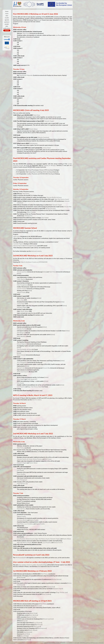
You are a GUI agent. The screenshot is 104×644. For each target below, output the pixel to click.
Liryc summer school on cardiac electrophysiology (33, 565)
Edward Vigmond (18, 246)
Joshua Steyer (47, 148)
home (7, 12)
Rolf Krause (48, 459)
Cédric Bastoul (21, 279)
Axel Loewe (37, 627)
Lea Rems (58, 35)
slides (44, 272)
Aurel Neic (26, 634)
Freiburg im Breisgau (50, 165)
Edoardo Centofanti (43, 137)
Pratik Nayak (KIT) (32, 379)
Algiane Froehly (21, 292)
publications (7, 28)
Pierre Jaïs (38, 606)
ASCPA (27, 65)
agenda (7, 20)
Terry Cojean (21, 379)
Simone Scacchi (30, 539)
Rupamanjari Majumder (26, 75)
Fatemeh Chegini (49, 121)
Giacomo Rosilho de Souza (54, 197)
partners (7, 22)
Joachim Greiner (22, 289)
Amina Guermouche (23, 372)
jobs (7, 26)
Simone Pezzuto (37, 459)
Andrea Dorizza (56, 579)
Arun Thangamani (22, 363)
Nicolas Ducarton (51, 209)
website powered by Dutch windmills (55, 643)
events (7, 30)
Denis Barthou (21, 509)
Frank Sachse (21, 578)
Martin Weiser (34, 129)
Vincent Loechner (22, 272)
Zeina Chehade (31, 212)
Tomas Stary (20, 300)
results (7, 18)
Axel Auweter (28, 632)
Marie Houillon (21, 474)
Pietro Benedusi (21, 336)
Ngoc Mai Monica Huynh (62, 199)
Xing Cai (25, 621)
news (7, 14)
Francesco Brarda (22, 520)
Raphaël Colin (21, 368)
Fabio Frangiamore (22, 285)
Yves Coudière (47, 594)
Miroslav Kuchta (22, 329)
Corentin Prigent (18, 244)
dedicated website (36, 251)
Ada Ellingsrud (21, 333)
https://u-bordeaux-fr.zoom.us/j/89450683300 (34, 262)
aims (7, 16)
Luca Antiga (25, 636)
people (7, 24)
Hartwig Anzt (34, 143)
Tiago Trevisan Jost (22, 484)
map (39, 20)
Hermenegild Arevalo (31, 246)
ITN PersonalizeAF (21, 558)
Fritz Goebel (45, 218)
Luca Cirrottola (28, 524)
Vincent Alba (68, 207)
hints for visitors (37, 400)
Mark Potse (26, 33)
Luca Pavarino (21, 387)
